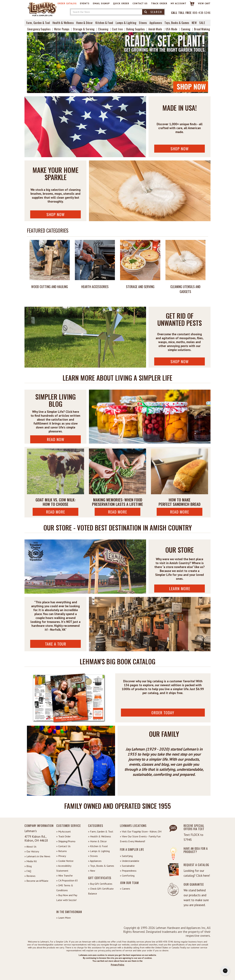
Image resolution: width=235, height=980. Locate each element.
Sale (202, 23)
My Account (179, 3)
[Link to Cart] (191, 5)
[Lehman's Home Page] (42, 8)
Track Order (159, 3)
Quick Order (121, 3)
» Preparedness (128, 871)
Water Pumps (62, 29)
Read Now (56, 439)
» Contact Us (63, 846)
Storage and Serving (140, 287)
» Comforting (127, 876)
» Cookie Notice (65, 861)
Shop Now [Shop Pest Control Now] (180, 361)
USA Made (172, 29)
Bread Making (202, 29)
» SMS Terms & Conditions (65, 888)
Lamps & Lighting (126, 23)
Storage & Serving (84, 29)
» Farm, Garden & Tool (101, 831)
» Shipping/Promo (66, 841)
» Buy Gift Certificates (100, 884)
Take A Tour (56, 644)
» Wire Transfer (65, 876)
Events (85, 3)
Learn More (180, 588)
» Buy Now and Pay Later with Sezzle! (67, 898)
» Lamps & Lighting (99, 851)
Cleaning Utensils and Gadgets (185, 289)
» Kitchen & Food (98, 846)
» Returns (62, 851)
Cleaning (103, 29)
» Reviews (30, 876)
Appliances (156, 23)
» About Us (30, 846)
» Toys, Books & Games (101, 866)
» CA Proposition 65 (67, 880)
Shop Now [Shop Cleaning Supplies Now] (56, 214)
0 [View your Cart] (192, 3)
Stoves (143, 23)
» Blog (28, 866)
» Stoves (93, 856)
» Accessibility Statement (64, 868)
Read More (55, 512)
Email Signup (101, 3)
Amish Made (155, 29)
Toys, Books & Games (177, 23)
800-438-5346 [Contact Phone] (202, 13)
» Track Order (63, 836)
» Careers (125, 889)
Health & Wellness (63, 23)
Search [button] (153, 12)
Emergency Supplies (39, 29)
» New (92, 871)
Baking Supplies (136, 29)
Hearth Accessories (95, 287)
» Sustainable (127, 866)
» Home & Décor (97, 841)
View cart (204, 3)
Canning (186, 29)
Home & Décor (84, 23)
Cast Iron (117, 29)
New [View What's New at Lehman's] (194, 23)
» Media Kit (31, 861)
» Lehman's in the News (37, 856)
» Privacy (61, 856)
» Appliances (95, 861)
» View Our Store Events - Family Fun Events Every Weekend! (140, 839)
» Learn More (63, 918)
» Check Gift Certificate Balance (101, 891)
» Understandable (130, 861)
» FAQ (28, 871)
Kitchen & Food (104, 23)
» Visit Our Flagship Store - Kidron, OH (141, 831)
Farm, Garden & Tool (38, 23)
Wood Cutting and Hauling (50, 287)
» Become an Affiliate (36, 881)
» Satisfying (126, 856)
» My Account (64, 831)
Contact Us (140, 3)
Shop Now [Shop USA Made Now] (180, 149)
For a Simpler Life (132, 849)
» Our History (32, 851)
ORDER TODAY (163, 712)
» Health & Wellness (100, 836)
